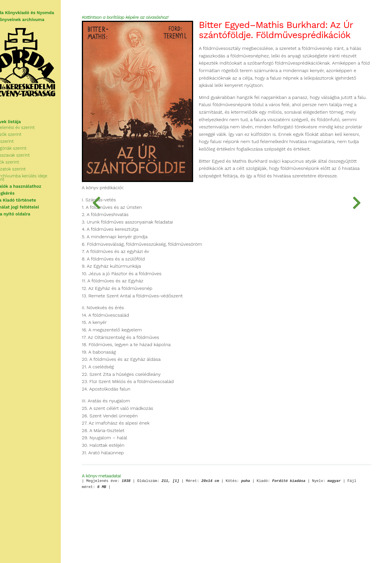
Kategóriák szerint (28, 154)
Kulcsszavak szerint (30, 161)
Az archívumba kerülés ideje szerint (46, 182)
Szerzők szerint (26, 140)
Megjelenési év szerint (32, 133)
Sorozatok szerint (28, 175)
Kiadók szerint (24, 168)
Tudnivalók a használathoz (33, 189)
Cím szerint (22, 147)
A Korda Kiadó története (30, 202)
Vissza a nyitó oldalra (27, 216)
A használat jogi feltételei (32, 209)
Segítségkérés (19, 196)
